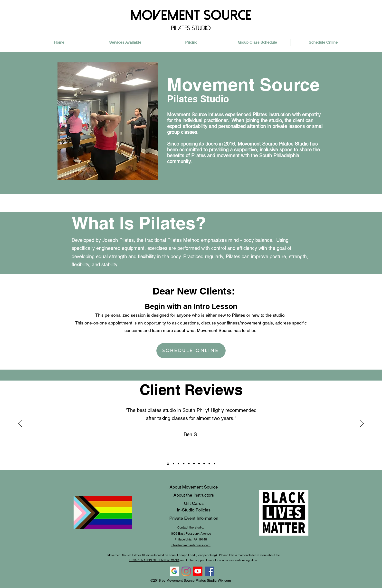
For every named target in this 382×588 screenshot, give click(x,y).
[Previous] (20, 424)
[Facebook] (210, 571)
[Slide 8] (168, 464)
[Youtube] (198, 571)
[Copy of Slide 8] (189, 464)
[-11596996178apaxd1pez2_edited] (174, 571)
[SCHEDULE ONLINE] (191, 351)
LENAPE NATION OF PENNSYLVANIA (154, 560)
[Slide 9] (179, 464)
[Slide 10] (173, 464)
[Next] (362, 424)
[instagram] (186, 571)
